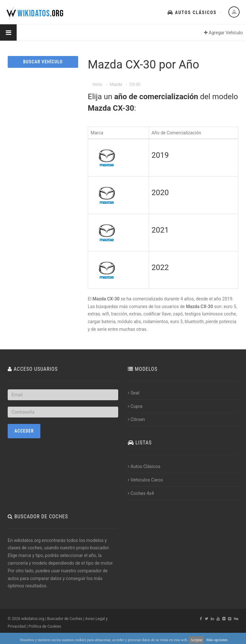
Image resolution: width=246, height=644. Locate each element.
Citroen (136, 419)
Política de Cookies (45, 626)
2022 (160, 267)
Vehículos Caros (145, 480)
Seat (134, 393)
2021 (160, 230)
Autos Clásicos (192, 12)
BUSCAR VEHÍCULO (43, 62)
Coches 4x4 (141, 493)
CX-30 (135, 84)
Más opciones (217, 640)
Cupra (135, 406)
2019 (160, 155)
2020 (160, 193)
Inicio (97, 84)
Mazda (116, 84)
